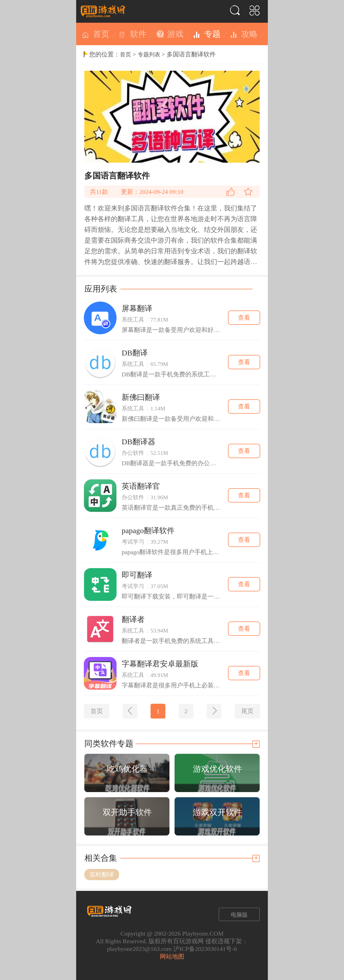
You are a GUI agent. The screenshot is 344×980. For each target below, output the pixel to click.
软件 (138, 34)
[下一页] (214, 711)
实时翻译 (102, 875)
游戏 (175, 34)
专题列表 (149, 55)
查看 (244, 318)
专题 (212, 34)
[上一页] (130, 711)
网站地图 (172, 957)
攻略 (249, 34)
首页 (101, 34)
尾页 (247, 711)
